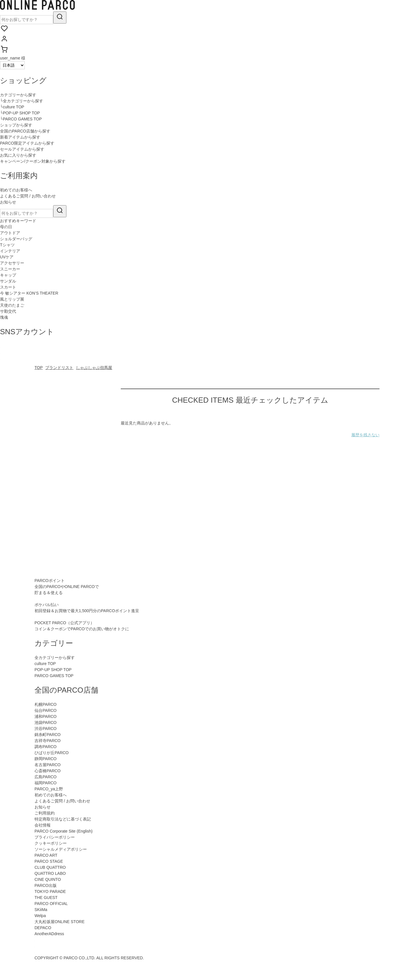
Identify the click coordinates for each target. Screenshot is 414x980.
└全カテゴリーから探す (22, 101)
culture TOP (45, 664)
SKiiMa (41, 910)
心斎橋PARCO (48, 771)
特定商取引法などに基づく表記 (63, 819)
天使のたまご (12, 305)
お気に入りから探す (18, 155)
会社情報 (43, 825)
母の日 (6, 227)
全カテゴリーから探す (55, 658)
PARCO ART (46, 855)
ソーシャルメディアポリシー (61, 849)
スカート (8, 287)
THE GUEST (46, 898)
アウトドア (10, 233)
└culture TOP (12, 107)
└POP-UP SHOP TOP (20, 113)
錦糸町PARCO (48, 735)
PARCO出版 (46, 885)
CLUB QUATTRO (50, 867)
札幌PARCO (46, 704)
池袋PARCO (46, 722)
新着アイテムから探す (20, 137)
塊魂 (4, 317)
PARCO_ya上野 (49, 789)
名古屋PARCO (48, 765)
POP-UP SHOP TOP (53, 670)
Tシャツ (7, 245)
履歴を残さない (365, 435)
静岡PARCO (46, 759)
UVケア (7, 257)
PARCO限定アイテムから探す (27, 143)
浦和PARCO (46, 716)
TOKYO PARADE (50, 891)
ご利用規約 (45, 813)
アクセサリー (12, 263)
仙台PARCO (46, 710)
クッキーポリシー (51, 843)
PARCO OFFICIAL (51, 904)
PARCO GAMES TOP (54, 676)
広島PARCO (46, 777)
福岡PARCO (46, 783)
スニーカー (10, 269)
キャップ (8, 275)
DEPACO (43, 928)
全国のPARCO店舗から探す (25, 131)
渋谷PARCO (46, 729)
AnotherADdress (49, 934)
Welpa (40, 916)
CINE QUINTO (48, 879)
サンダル (8, 281)
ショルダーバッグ (16, 239)
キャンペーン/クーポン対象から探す (33, 161)
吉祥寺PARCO (48, 741)
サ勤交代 (8, 311)
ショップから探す (16, 125)
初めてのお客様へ (16, 190)
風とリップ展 (12, 299)
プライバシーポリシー (55, 837)
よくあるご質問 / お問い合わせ (28, 196)
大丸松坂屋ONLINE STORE (60, 922)
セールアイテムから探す (22, 149)
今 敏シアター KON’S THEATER (29, 293)
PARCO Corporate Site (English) (64, 831)
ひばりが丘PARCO (52, 753)
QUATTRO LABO (50, 873)
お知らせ (8, 202)
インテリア (10, 251)
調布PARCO (46, 747)
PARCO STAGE (49, 861)
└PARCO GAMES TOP (21, 119)
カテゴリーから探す (18, 95)
